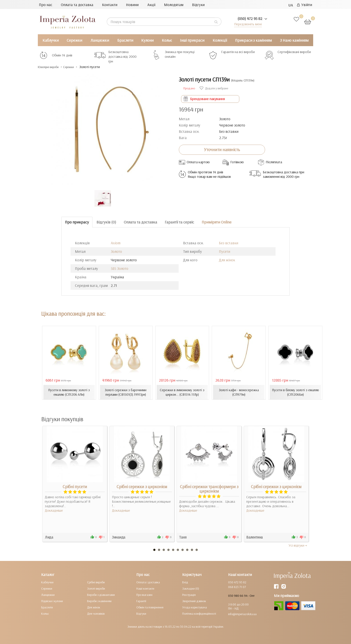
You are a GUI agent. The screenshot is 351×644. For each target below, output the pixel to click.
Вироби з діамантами (101, 595)
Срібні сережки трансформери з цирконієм (209, 489)
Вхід (185, 582)
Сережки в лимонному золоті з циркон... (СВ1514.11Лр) (182, 392)
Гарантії (141, 601)
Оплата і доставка (148, 582)
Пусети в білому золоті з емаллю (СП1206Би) (295, 392)
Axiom (116, 243)
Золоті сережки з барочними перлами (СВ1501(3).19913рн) (126, 392)
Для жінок (227, 260)
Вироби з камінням (99, 601)
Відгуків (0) (106, 222)
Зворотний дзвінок (194, 601)
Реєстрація (189, 595)
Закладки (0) (191, 588)
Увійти (305, 5)
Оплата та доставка (77, 5)
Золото (116, 251)
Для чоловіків (96, 613)
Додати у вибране (214, 88)
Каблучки (51, 40)
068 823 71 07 (237, 587)
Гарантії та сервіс (179, 222)
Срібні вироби (96, 582)
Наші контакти (145, 588)
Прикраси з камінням (253, 40)
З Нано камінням (294, 40)
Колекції (220, 40)
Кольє (167, 40)
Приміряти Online (217, 222)
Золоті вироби (96, 588)
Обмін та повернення (150, 607)
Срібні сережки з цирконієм (142, 486)
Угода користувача (195, 607)
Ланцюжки (100, 40)
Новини (132, 5)
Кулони (147, 40)
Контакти (110, 5)
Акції (151, 5)
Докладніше (54, 510)
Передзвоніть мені (246, 24)
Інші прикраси (192, 40)
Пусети (225, 251)
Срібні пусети (75, 486)
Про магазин (144, 595)
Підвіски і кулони (52, 601)
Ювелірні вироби (52, 67)
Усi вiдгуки (298, 545)
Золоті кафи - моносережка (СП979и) (239, 392)
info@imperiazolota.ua (242, 614)
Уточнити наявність (222, 150)
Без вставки (229, 243)
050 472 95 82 (237, 582)
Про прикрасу (77, 222)
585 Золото (120, 268)
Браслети (125, 40)
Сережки (74, 40)
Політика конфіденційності (199, 613)
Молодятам (174, 5)
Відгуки (198, 5)
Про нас (46, 5)
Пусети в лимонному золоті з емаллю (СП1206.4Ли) (69, 392)
